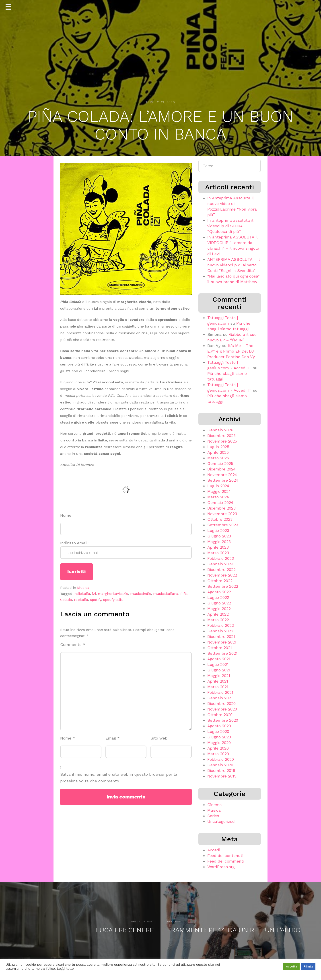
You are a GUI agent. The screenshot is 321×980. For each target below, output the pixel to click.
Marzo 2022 (218, 620)
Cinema (215, 805)
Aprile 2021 (218, 681)
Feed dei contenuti (225, 856)
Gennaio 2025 (220, 463)
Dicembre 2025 (221, 436)
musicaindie (141, 594)
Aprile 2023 (218, 547)
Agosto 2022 (219, 592)
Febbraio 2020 (221, 759)
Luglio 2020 (218, 731)
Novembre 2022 (222, 575)
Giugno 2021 (219, 670)
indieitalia (82, 594)
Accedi (214, 850)
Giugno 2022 (219, 603)
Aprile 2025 (218, 452)
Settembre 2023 (223, 525)
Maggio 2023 (219, 542)
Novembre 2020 (222, 709)
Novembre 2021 (222, 642)
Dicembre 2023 (221, 508)
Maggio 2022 (219, 609)
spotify (96, 600)
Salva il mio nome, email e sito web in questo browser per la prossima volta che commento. (119, 778)
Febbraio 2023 (221, 558)
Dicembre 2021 (221, 636)
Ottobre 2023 (220, 519)
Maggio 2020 (219, 743)
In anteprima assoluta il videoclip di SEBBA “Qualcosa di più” (230, 226)
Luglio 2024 (218, 486)
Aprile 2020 (218, 748)
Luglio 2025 (218, 447)
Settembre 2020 (223, 720)
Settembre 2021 (222, 653)
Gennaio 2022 (220, 631)
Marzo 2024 (218, 497)
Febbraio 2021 (220, 692)
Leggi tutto (65, 969)
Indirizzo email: (126, 550)
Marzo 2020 (218, 754)
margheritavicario (113, 594)
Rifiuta (308, 966)
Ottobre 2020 (220, 715)
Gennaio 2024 (220, 503)
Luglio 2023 (218, 530)
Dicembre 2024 (221, 469)
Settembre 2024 (223, 480)
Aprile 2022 (218, 614)
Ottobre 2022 (220, 581)
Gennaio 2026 (220, 430)
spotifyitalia (113, 600)
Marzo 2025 (218, 458)
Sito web (159, 738)
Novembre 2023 (222, 514)
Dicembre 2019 (221, 770)
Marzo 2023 (218, 553)
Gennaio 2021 (220, 698)
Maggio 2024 (219, 491)
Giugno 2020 (219, 737)
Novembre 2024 (222, 475)
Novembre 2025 (222, 441)
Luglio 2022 (218, 597)
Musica (83, 588)
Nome (66, 515)
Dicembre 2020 (221, 703)
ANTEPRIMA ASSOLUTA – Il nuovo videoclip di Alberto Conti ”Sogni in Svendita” (234, 265)
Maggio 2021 (219, 676)
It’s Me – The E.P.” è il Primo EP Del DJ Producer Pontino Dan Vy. (231, 351)
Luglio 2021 (218, 664)
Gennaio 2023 (220, 564)
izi (94, 594)
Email (113, 738)
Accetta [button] (291, 966)
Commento (73, 645)
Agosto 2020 (219, 726)
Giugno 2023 (219, 536)
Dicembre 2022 (221, 569)
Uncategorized (221, 821)
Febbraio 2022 (221, 625)
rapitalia (81, 600)
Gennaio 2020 (220, 765)
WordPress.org (221, 867)
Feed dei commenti (226, 861)
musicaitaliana (166, 594)
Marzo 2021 (218, 687)
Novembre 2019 (222, 776)
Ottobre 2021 (220, 648)
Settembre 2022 (223, 586)
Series (213, 816)
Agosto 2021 (219, 659)
